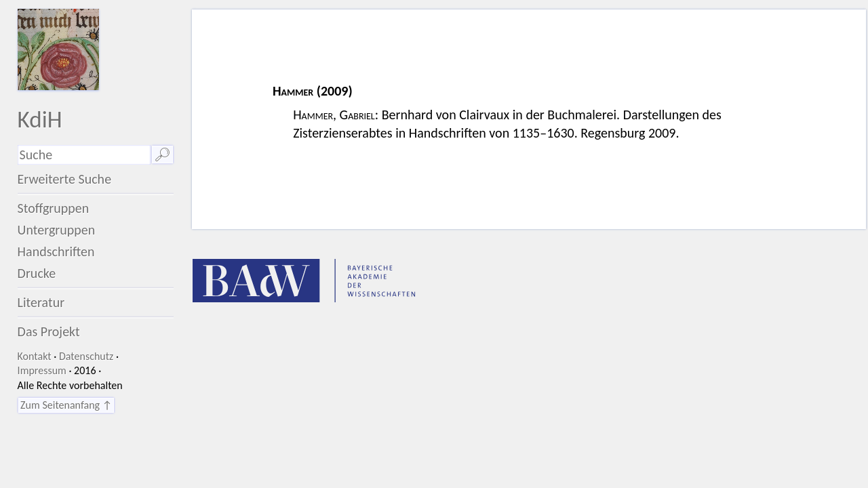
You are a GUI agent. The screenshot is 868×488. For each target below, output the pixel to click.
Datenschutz (86, 356)
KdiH (40, 119)
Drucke (37, 273)
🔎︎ (162, 155)
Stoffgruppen (54, 208)
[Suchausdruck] (84, 155)
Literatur (41, 302)
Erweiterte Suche (65, 179)
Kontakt (35, 356)
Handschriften (56, 251)
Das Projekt (49, 331)
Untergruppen (57, 230)
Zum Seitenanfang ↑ (66, 405)
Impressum (42, 370)
